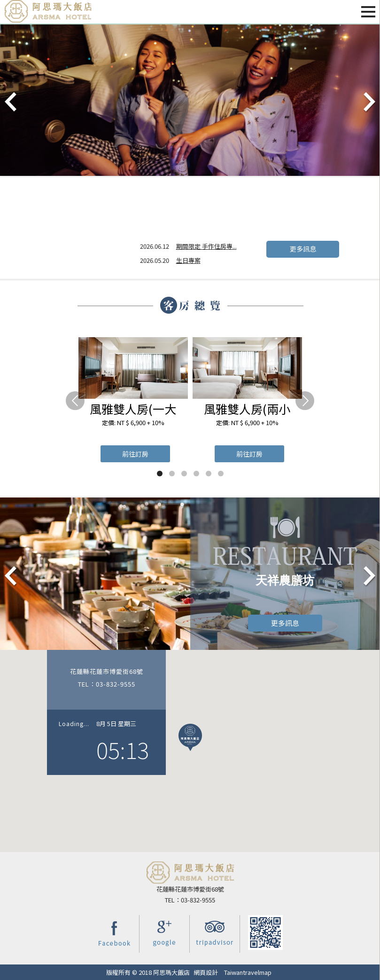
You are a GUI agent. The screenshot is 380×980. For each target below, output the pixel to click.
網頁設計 (206, 972)
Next (369, 103)
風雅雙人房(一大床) (133, 409)
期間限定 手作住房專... (206, 246)
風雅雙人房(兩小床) (247, 409)
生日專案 (188, 260)
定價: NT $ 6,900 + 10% (133, 423)
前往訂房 (135, 454)
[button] (190, 737)
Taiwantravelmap (248, 972)
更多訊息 (302, 252)
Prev (11, 103)
